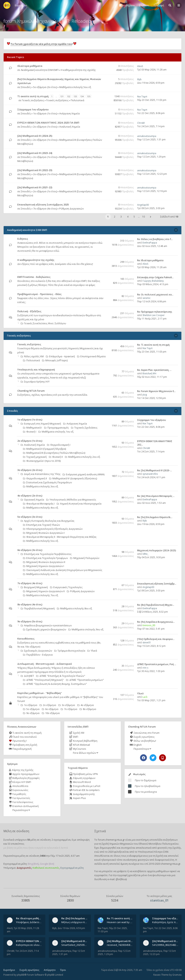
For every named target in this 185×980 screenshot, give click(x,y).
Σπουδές (26, 87)
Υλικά (92, 651)
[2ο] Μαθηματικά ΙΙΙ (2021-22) (35, 187)
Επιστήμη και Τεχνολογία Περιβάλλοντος (46, 554)
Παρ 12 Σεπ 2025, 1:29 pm (151, 157)
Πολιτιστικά (77, 100)
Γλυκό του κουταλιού (23, 737)
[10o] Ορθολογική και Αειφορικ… (156, 639)
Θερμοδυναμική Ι (59, 445)
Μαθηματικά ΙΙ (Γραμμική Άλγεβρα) (44, 449)
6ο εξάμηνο (50, 709)
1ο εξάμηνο (29, 705)
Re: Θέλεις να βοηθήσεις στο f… (155, 239)
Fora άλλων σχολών (85, 753)
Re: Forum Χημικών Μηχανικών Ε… (156, 391)
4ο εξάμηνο (86, 705)
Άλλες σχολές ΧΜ (32, 356)
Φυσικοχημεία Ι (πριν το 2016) (42, 461)
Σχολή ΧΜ (77, 733)
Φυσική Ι (30, 432)
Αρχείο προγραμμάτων (24, 774)
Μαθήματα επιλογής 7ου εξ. (41, 595)
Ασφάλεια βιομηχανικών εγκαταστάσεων (46, 625)
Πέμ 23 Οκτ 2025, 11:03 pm (152, 100)
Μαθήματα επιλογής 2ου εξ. (83, 457)
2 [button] (115, 217)
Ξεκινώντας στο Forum (145, 733)
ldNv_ (145, 554)
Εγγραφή (159, 5)
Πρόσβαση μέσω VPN (84, 774)
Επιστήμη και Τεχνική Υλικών (41, 525)
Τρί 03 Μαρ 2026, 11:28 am (152, 70)
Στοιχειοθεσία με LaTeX (85, 786)
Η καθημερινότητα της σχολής (78, 70)
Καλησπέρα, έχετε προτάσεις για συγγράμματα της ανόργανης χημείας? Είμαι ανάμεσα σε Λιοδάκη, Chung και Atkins (165, 922)
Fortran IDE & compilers (84, 790)
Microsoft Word (80, 782)
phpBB (21, 975)
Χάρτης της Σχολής (21, 770)
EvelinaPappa (150, 243)
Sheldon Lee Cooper (154, 315)
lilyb (139, 79)
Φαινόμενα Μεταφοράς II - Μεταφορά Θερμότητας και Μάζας (60, 537)
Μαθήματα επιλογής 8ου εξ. (75, 608)
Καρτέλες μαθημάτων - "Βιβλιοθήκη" (40, 693)
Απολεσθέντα (18, 786)
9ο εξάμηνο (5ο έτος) (30, 621)
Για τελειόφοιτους (21, 802)
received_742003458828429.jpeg (120, 945)
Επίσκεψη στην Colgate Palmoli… (155, 277)
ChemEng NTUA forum (31, 391)
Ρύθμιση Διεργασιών (71, 209)
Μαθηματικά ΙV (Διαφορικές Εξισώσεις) (73, 478)
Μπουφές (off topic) (55, 360)
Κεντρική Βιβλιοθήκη (83, 741)
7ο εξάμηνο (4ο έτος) (45, 209)
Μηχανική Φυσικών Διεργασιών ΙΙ (44, 562)
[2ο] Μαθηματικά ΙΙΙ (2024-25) (35, 136)
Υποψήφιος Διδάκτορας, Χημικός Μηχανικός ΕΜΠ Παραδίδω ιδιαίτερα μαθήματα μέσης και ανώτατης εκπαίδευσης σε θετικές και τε (29, 922)
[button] (151, 217)
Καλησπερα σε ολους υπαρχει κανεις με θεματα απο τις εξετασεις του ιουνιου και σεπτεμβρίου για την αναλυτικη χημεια (29, 945)
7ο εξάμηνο (69, 709)
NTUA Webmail (80, 745)
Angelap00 (143, 205)
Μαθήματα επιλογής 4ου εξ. (41, 508)
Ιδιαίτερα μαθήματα (30, 66)
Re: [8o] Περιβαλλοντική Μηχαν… (156, 605)
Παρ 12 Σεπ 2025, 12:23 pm (152, 174)
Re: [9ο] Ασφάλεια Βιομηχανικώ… (156, 622)
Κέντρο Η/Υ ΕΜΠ (20, 782)
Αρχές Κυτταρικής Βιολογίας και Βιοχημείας (48, 521)
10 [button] (143, 217)
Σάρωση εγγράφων (82, 778)
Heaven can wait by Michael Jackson (120, 922)
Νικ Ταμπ (142, 97)
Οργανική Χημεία (32, 500)
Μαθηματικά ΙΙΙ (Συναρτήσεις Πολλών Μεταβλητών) (54, 453)
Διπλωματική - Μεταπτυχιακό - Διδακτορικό (45, 664)
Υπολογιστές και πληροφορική (36, 370)
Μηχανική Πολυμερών (85, 558)
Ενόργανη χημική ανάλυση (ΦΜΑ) (84, 474)
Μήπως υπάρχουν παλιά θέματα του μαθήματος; (74, 922)
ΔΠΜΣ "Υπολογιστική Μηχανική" (43, 680)
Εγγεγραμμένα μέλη (72, 868)
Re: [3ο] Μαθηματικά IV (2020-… (155, 470)
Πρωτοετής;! (18, 741)
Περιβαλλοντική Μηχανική (38, 608)
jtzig (145, 395)
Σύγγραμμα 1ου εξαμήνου (33, 109)
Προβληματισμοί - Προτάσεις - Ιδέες (39, 294)
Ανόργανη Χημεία (69, 113)
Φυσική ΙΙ (56, 457)
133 (75, 96)
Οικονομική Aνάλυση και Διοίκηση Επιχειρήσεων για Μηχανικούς (63, 570)
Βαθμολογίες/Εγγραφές (24, 778)
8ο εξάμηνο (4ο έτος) (30, 604)
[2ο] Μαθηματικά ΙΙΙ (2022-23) (35, 170)
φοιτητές (163, 848)
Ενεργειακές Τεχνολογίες (66, 587)
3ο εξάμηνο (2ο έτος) (30, 470)
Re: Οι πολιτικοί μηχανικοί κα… (155, 295)
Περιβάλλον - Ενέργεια (38, 655)
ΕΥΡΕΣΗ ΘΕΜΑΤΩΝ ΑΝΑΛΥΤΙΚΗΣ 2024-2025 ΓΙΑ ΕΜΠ (48, 123)
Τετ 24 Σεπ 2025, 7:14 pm (151, 126)
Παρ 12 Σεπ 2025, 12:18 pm (152, 191)
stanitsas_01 (159, 900)
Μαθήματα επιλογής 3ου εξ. (41, 486)
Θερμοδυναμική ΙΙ (35, 478)
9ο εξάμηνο (31, 713)
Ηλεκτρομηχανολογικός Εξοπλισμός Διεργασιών (53, 529)
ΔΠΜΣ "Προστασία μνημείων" (85, 680)
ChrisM (141, 123)
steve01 (147, 642)
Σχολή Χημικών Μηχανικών (118, 844)
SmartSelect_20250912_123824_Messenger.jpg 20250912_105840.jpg (74, 945)
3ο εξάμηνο (67, 705)
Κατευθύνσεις (26, 639)
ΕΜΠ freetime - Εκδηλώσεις (34, 277)
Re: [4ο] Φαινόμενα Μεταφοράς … (156, 496)
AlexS (140, 66)
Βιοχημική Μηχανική (34, 587)
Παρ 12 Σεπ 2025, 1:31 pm (151, 139)
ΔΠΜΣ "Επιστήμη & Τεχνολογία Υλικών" (61, 676)
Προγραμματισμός (56, 428)
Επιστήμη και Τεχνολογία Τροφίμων (45, 558)
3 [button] (121, 217)
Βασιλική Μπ (149, 373)
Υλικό (140, 693)
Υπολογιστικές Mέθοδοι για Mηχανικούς (71, 500)
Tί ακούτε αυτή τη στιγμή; (33, 96)
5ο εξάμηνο (31, 709)
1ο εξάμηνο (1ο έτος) (45, 113)
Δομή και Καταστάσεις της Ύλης (41, 474)
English (136, 745)
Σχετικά (100, 831)
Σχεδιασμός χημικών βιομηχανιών (45, 629)
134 (82, 96)
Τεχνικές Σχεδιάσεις (84, 428)
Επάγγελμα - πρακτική (60, 356)
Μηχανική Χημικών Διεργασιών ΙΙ (44, 591)
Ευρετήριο (9, 970)
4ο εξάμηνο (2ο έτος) (30, 496)
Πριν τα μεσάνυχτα (146, 792)
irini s (145, 668)
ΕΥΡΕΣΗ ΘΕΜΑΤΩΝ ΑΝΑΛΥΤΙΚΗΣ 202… (39, 941)
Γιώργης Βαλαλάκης (153, 281)
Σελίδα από (169, 217)
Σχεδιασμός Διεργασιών (36, 651)
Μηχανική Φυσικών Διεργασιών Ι (44, 533)
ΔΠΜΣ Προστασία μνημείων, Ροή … (157, 664)
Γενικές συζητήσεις (33, 100)
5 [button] (134, 217)
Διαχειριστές (24, 868)
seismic (147, 298)
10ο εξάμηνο (51, 713)
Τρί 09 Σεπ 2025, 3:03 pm (151, 208)
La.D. (145, 697)
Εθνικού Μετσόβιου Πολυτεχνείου (159, 844)
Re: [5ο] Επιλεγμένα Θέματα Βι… (155, 517)
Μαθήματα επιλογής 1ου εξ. (56, 432)
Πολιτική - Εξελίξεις (29, 311)
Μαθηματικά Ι (32, 428)
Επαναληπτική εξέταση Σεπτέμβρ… (157, 584)
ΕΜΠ (74, 737)
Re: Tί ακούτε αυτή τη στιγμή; (154, 345)
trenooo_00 (149, 625)
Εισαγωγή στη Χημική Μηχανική (41, 424)
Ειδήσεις (23, 239)
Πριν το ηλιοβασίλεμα (148, 786)
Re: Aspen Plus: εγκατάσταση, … (154, 370)
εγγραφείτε (101, 875)
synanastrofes (150, 474)
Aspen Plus (78, 798)
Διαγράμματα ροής (82, 794)
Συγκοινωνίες (18, 790)
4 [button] (128, 217)
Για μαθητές (17, 794)
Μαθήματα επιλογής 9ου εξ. (86, 629)
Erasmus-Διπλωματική (24, 806)
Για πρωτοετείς (19, 798)
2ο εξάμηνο (48, 705)
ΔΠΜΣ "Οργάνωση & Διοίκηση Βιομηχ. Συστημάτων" (55, 684)
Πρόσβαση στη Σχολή (23, 745)
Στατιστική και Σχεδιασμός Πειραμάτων (47, 482)
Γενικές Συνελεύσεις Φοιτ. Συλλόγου (43, 323)
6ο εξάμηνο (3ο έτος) (30, 550)
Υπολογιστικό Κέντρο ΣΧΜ (153, 852)
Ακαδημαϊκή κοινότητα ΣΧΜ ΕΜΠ (40, 70)
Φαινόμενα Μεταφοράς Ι (39, 504)
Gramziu (177, 975)
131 (62, 96)
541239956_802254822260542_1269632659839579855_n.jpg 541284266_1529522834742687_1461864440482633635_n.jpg (165, 945)
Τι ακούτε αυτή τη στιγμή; (25, 733)
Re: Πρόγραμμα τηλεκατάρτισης (155, 312)
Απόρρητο (50, 970)
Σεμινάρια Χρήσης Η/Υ (35, 382)
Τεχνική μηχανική (35, 457)
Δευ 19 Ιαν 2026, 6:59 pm (151, 83)
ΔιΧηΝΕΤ (27, 676)
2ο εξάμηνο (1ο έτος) (45, 127)
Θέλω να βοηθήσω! (143, 741)
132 (69, 96)
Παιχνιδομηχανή (20, 749)
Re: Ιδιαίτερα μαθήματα (150, 260)
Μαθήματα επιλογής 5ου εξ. (75, 87)
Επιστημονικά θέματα (91, 356)
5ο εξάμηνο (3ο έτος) (45, 87)
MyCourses (78, 749)
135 (89, 96)
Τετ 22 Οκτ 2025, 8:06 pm (151, 113)
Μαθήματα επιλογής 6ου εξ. (41, 574)
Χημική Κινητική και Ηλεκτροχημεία (79, 504)
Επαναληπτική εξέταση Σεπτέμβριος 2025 (43, 205)
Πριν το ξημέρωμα (146, 780)
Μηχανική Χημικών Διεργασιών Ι (44, 566)
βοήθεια (121, 879)
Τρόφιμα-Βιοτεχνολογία (70, 651)
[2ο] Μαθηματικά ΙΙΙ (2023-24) (35, 153)
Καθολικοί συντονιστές (46, 868)
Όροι (63, 970)
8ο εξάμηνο (88, 709)
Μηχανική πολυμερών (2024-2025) (157, 550)
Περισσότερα (21, 810)
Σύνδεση (144, 5)
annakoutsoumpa (147, 136)
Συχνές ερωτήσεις (142, 737)
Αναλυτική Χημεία (70, 127)
